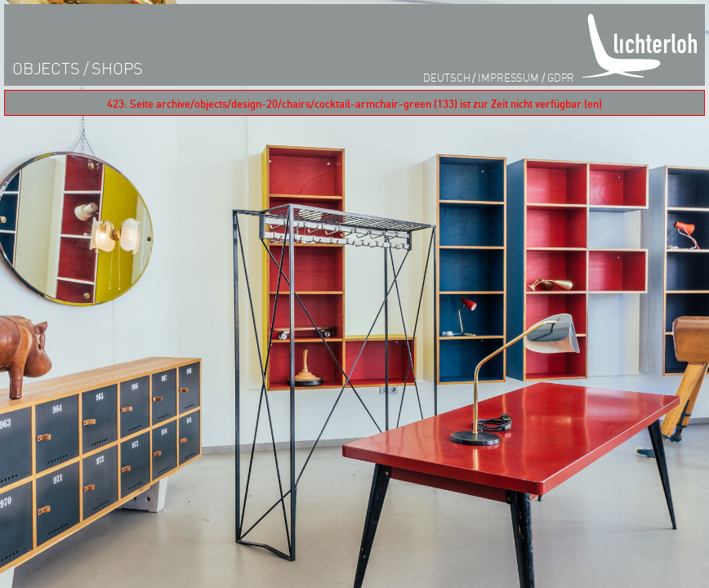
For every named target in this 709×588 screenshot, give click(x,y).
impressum (508, 77)
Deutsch (446, 77)
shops (117, 68)
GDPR (561, 77)
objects (46, 68)
